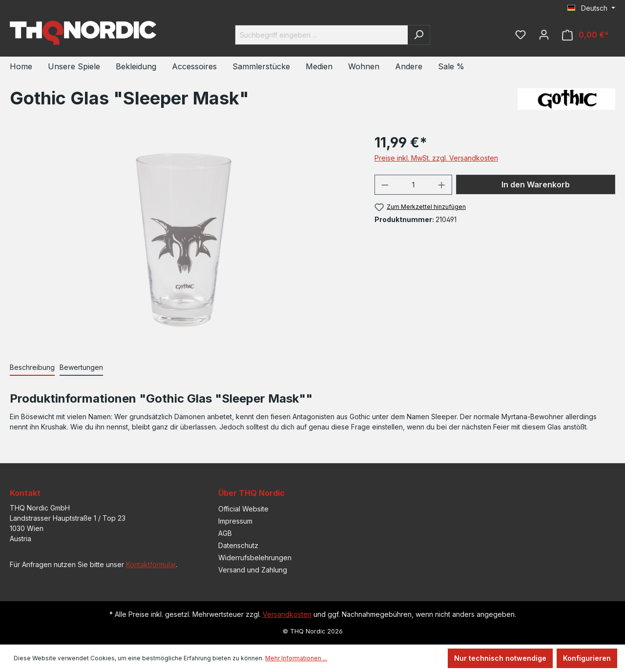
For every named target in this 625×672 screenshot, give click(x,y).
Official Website (243, 509)
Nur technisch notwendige (500, 658)
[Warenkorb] (585, 35)
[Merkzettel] (521, 35)
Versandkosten (287, 614)
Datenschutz (238, 545)
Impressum (235, 521)
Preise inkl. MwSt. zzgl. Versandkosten (436, 158)
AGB (225, 533)
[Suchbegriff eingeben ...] (321, 35)
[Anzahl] (413, 185)
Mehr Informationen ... (296, 658)
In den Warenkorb (536, 184)
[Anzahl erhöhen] (442, 185)
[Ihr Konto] (544, 35)
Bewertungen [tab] (81, 367)
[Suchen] (419, 35)
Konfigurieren (587, 658)
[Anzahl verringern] (385, 185)
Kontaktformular (151, 564)
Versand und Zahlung (253, 570)
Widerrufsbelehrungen (255, 558)
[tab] (32, 368)
